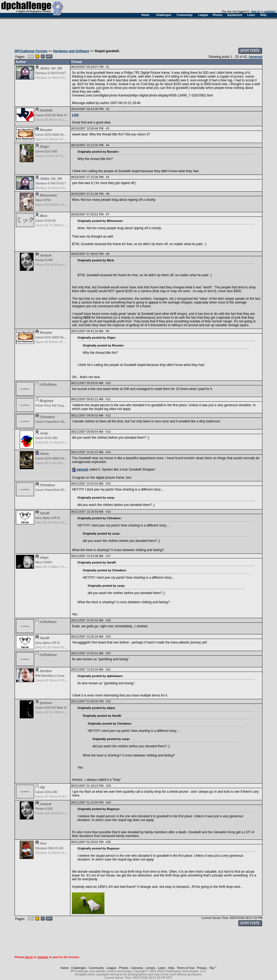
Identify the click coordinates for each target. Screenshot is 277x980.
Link (75, 115)
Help (171, 968)
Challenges (79, 968)
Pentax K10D (44, 260)
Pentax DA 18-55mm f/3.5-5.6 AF (57, 265)
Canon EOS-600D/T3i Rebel (54, 458)
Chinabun (47, 417)
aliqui (44, 558)
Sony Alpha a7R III (47, 518)
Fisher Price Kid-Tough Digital (55, 405)
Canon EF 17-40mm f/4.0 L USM (57, 442)
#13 (108, 432)
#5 (108, 177)
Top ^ (213, 968)
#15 (108, 484)
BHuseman (49, 195)
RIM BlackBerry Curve (50, 676)
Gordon (46, 671)
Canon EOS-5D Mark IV (51, 115)
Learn (162, 968)
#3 (108, 128)
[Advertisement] (138, 32)
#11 (108, 399)
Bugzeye (47, 401)
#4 (108, 145)
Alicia (44, 454)
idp (42, 787)
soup (44, 433)
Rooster (46, 130)
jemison (46, 703)
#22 (108, 701)
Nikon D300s (44, 562)
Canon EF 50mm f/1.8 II (51, 796)
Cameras (137, 968)
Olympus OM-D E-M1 (49, 848)
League (111, 968)
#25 (108, 842)
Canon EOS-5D (45, 221)
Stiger (45, 147)
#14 (108, 452)
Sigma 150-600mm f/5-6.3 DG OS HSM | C (64, 205)
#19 (108, 636)
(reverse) (255, 57)
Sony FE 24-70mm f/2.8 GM (54, 522)
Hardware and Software (71, 51)
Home (65, 968)
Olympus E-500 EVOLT (51, 73)
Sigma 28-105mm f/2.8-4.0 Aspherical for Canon (67, 139)
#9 (107, 331)
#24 (108, 802)
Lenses (150, 968)
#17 (108, 556)
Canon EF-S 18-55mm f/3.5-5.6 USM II (61, 463)
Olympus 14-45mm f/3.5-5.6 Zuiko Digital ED (65, 78)
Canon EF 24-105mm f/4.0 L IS (56, 712)
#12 (108, 415)
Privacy (202, 968)
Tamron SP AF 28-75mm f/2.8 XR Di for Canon (66, 156)
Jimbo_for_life (51, 68)
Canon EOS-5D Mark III (51, 708)
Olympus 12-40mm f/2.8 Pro (54, 853)
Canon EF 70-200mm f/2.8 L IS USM (59, 225)
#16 (108, 512)
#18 (108, 620)
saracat (46, 255)
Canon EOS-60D (46, 151)
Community (96, 968)
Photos (124, 968)
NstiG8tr (46, 111)
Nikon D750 (43, 200)
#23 (108, 786)
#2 (108, 109)
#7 (108, 214)
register (270, 11)
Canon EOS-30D (46, 438)
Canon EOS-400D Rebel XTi (54, 135)
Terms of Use (186, 968)
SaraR (45, 513)
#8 (108, 254)
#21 (108, 669)
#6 (108, 194)
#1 (108, 67)
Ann (43, 844)
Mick (44, 216)
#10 (108, 383)
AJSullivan (48, 385)
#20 (108, 653)
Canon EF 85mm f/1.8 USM (53, 680)
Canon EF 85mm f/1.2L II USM (55, 120)
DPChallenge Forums (31, 51)
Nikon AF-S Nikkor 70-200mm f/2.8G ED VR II (65, 567)
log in (256, 11)
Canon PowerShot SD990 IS (54, 422)
